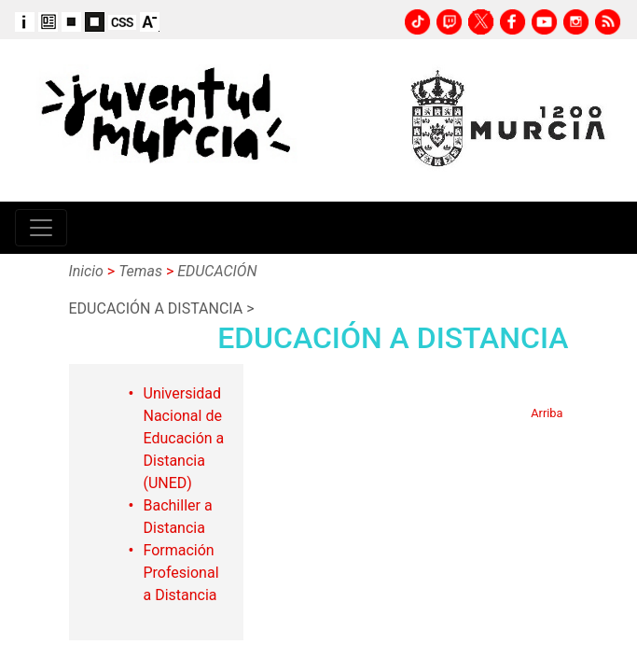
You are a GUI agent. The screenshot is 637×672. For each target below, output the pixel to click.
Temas (140, 271)
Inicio (86, 271)
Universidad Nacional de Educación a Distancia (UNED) (184, 438)
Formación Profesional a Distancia (181, 573)
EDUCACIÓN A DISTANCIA (156, 308)
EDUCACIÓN (217, 271)
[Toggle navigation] (41, 228)
